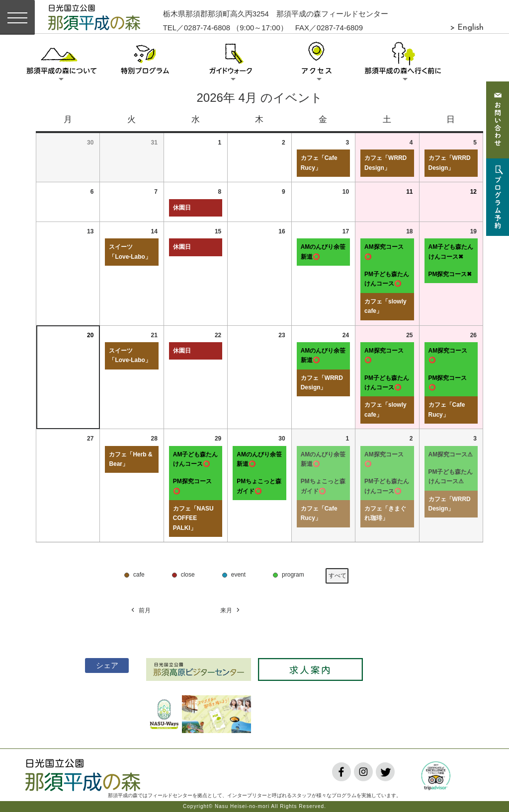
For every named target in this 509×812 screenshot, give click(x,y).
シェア (103, 665)
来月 (231, 611)
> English (467, 28)
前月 (140, 611)
